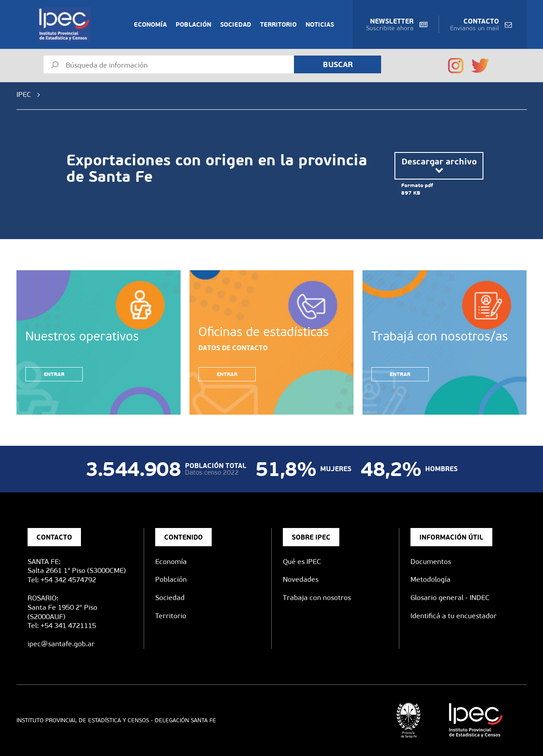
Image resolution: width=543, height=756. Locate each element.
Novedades (301, 579)
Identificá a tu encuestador (454, 616)
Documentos (431, 562)
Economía (150, 24)
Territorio (278, 24)
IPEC (24, 94)
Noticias (320, 24)
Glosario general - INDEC (450, 598)
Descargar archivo (439, 166)
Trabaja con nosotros (317, 598)
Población (193, 24)
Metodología (430, 579)
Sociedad (236, 24)
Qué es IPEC (302, 562)
